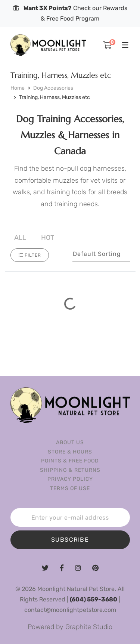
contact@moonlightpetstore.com (70, 610)
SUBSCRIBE (70, 540)
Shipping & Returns (70, 470)
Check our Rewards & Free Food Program (70, 13)
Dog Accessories (53, 88)
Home (18, 88)
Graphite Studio (89, 627)
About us (70, 442)
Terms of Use (70, 488)
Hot (48, 238)
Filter (30, 255)
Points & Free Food (70, 461)
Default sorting (97, 254)
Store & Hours (70, 452)
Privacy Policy (70, 479)
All (20, 238)
